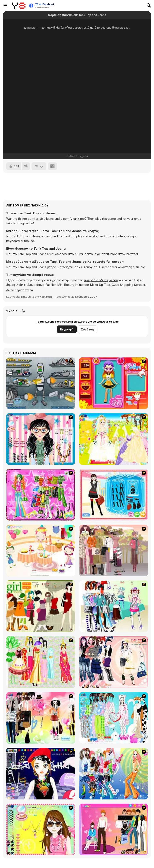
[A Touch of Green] (41, 495)
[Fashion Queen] (114, 495)
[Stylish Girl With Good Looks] (41, 774)
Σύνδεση (87, 329)
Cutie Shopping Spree (127, 285)
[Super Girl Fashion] (41, 606)
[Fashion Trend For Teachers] (114, 551)
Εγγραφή (67, 329)
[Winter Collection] (114, 606)
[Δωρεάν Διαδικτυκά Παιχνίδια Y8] (19, 6)
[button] (20, 290)
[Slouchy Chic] (41, 718)
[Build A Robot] (41, 383)
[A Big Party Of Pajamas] (114, 718)
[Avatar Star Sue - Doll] (114, 383)
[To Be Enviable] (41, 829)
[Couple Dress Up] (114, 829)
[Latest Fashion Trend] (114, 774)
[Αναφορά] (39, 166)
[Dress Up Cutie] (41, 439)
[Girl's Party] (41, 551)
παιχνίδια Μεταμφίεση (101, 280)
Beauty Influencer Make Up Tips (87, 285)
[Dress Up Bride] (114, 439)
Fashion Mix (54, 285)
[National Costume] (41, 662)
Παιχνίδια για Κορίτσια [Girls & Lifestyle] (36, 297)
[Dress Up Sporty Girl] (114, 662)
